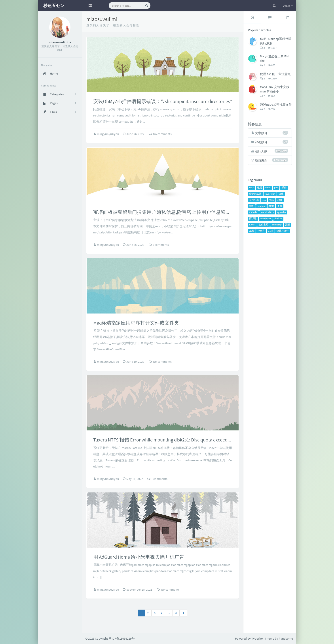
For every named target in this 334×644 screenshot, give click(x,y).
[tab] (252, 17)
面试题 (253, 219)
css (264, 200)
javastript (270, 194)
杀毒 (280, 206)
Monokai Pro (267, 212)
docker (278, 219)
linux (268, 188)
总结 (271, 231)
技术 (271, 206)
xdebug (262, 206)
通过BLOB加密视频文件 (276, 105)
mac (251, 188)
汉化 (281, 194)
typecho (282, 212)
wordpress (266, 219)
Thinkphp (277, 225)
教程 (260, 188)
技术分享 (254, 200)
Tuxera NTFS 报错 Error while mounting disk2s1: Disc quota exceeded (163, 440)
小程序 (261, 231)
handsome (286, 638)
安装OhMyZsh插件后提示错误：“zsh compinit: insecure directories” (163, 101)
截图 (252, 206)
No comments (160, 134)
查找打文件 (283, 231)
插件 (284, 188)
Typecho (257, 638)
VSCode (253, 212)
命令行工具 (255, 194)
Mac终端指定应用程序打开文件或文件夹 (136, 323)
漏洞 (288, 225)
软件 (280, 200)
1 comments (159, 245)
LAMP (252, 225)
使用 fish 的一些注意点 (275, 74)
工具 (252, 231)
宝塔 (271, 200)
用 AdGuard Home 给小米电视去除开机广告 (139, 557)
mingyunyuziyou (108, 134)
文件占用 (264, 225)
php (276, 188)
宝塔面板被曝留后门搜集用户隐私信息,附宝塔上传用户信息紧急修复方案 (172, 212)
